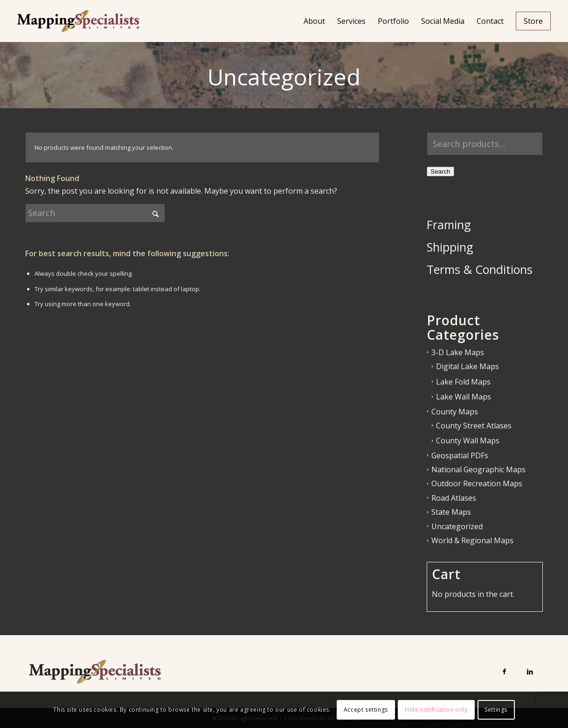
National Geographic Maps (478, 469)
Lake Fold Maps (463, 382)
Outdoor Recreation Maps (477, 483)
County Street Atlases (474, 426)
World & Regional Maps (472, 540)
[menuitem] (314, 21)
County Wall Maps (468, 441)
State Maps (451, 512)
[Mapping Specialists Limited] (78, 21)
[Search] (95, 213)
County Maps (455, 412)
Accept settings (366, 710)
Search (440, 171)
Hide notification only (436, 710)
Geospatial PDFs (460, 455)
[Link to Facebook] (504, 671)
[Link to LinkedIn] (530, 671)
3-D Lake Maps (458, 352)
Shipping (450, 247)
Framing (449, 224)
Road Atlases (454, 498)
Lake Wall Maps (464, 397)
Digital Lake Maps (468, 366)
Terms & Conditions (480, 269)
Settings (496, 710)
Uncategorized (457, 526)
